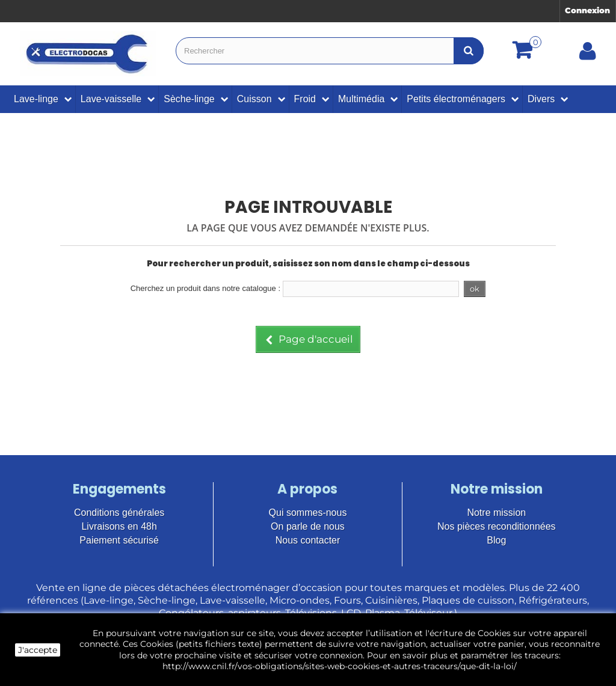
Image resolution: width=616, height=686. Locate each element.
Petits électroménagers (456, 99)
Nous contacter (308, 540)
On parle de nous (308, 526)
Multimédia (361, 99)
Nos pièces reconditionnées (497, 526)
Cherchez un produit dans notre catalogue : (205, 288)
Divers (541, 99)
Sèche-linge (189, 99)
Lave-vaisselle (111, 99)
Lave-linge (36, 99)
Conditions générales (119, 513)
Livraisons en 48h (119, 526)
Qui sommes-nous (308, 513)
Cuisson (254, 99)
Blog (496, 540)
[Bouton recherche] (469, 51)
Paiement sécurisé (119, 540)
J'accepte (38, 650)
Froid (305, 99)
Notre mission (496, 513)
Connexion (587, 10)
